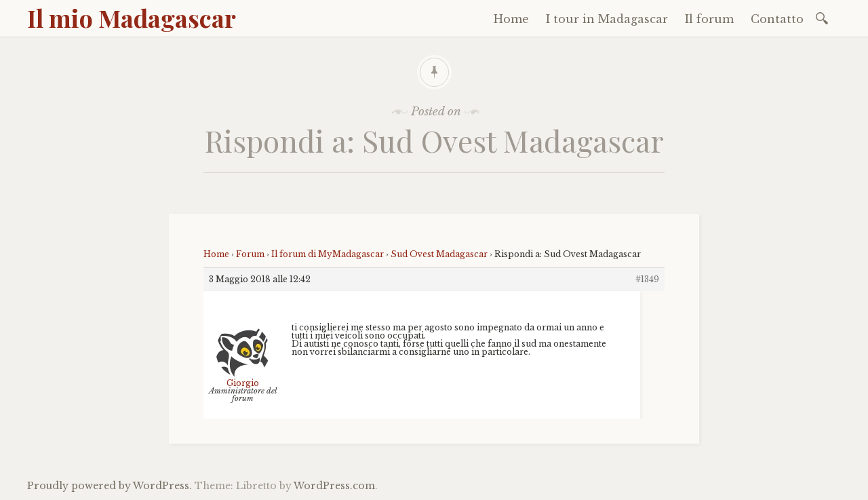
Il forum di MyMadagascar (328, 254)
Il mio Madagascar (132, 18)
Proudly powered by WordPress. (110, 486)
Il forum (709, 19)
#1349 (647, 279)
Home (511, 19)
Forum (250, 254)
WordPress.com (334, 486)
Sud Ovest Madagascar (439, 254)
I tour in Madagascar (607, 19)
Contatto (777, 19)
